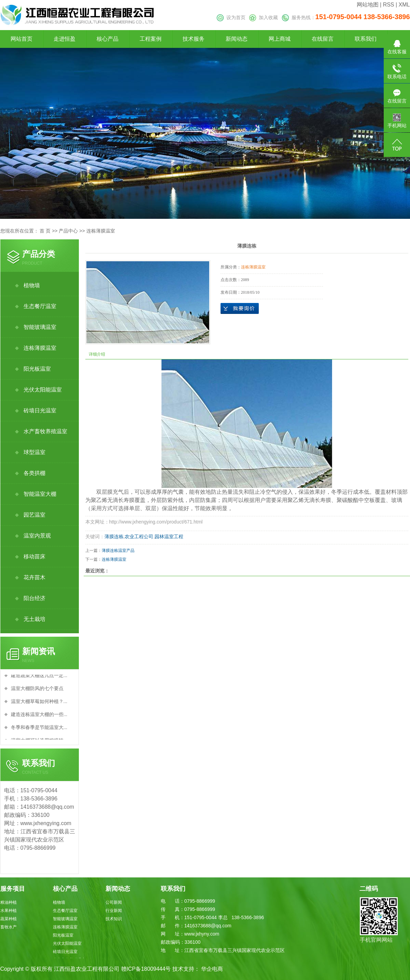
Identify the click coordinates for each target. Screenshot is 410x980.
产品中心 (68, 231)
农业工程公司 (139, 537)
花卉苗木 (34, 577)
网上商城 (280, 39)
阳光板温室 (37, 369)
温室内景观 (37, 536)
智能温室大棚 (40, 494)
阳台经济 (34, 598)
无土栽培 (34, 619)
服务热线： (346, 17)
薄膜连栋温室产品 (118, 551)
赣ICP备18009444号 (146, 969)
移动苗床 (34, 557)
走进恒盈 (65, 39)
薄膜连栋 (114, 537)
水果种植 (9, 911)
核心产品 (108, 39)
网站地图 (368, 5)
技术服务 (194, 39)
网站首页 (22, 39)
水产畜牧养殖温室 (45, 431)
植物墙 (32, 285)
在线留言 (323, 39)
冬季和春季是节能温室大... (39, 729)
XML (404, 5)
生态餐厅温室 (40, 306)
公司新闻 (114, 902)
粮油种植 (9, 902)
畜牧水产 (9, 927)
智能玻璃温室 (40, 327)
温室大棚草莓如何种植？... (39, 703)
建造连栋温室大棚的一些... (39, 716)
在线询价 (240, 308)
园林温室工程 (169, 537)
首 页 (45, 231)
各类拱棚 (34, 473)
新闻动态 (237, 39)
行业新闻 (114, 911)
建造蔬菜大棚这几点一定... (39, 677)
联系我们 (366, 39)
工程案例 (151, 39)
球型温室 (34, 452)
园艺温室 (34, 515)
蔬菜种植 (9, 919)
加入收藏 (264, 17)
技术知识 (114, 919)
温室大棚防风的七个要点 (37, 690)
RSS (389, 5)
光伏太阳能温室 (43, 390)
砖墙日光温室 (40, 410)
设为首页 (231, 17)
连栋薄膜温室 (101, 231)
